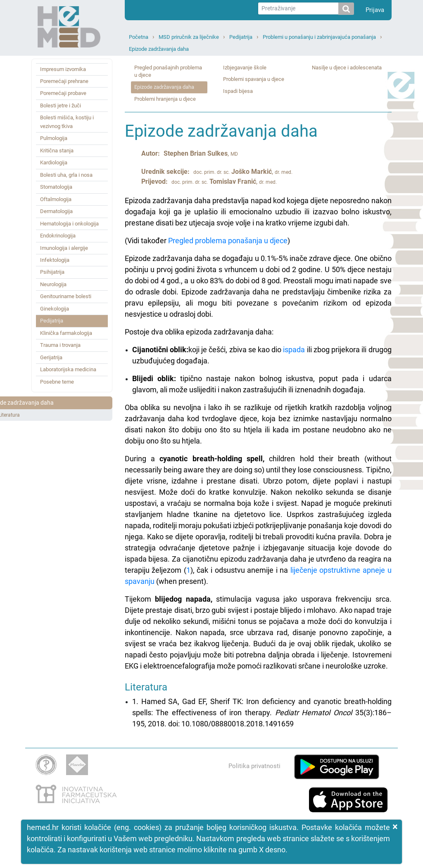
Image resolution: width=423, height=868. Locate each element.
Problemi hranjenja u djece (165, 99)
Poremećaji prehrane (64, 81)
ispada (294, 350)
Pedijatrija (241, 37)
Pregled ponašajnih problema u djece (168, 71)
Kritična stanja (57, 151)
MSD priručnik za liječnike (189, 37)
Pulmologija (54, 138)
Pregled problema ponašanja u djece (228, 241)
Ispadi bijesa (238, 91)
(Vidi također (146, 241)
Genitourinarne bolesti (66, 296)
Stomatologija (56, 187)
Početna (139, 37)
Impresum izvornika (63, 69)
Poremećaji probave (63, 93)
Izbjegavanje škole (245, 68)
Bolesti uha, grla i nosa (66, 175)
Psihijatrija (52, 272)
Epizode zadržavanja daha (159, 49)
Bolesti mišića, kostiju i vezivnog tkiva (67, 122)
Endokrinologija (58, 236)
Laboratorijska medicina (68, 369)
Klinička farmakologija (66, 333)
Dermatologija (56, 211)
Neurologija (53, 284)
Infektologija (55, 260)
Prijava (375, 10)
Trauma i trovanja (60, 345)
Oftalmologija (56, 199)
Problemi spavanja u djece (254, 79)
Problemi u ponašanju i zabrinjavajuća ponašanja (319, 37)
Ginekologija (55, 309)
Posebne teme (57, 382)
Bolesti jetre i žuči (61, 106)
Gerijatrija (51, 357)
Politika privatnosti (254, 766)
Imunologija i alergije (64, 248)
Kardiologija (54, 162)
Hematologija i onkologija (69, 224)
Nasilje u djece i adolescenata (347, 68)
